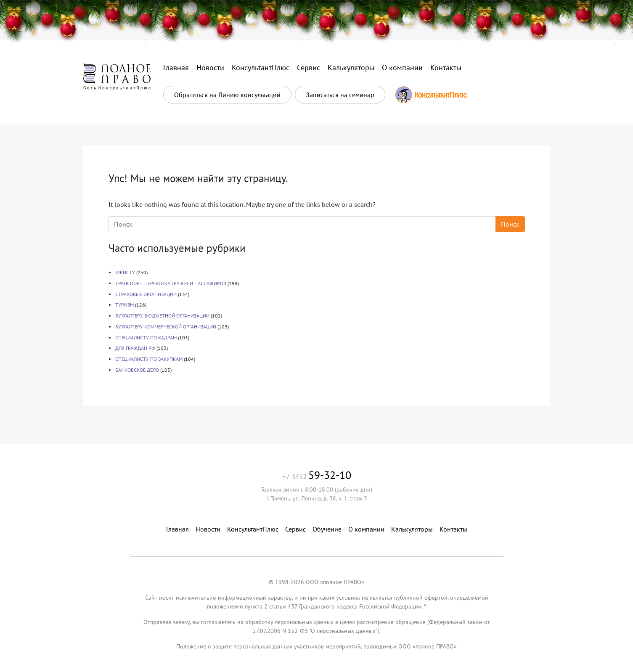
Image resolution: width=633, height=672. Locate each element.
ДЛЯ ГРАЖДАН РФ (135, 348)
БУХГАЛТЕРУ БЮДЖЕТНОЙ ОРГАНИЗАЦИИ (162, 316)
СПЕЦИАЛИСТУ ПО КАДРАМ (146, 337)
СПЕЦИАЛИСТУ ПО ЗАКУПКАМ (149, 359)
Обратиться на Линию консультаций (227, 95)
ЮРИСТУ (125, 272)
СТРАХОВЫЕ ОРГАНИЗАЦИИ (146, 294)
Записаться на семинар (340, 95)
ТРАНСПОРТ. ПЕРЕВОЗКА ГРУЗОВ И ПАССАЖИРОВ (171, 283)
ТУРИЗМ (124, 305)
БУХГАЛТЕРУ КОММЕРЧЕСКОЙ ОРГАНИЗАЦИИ (166, 327)
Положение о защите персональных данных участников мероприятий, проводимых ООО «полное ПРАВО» (316, 646)
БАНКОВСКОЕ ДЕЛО (137, 370)
